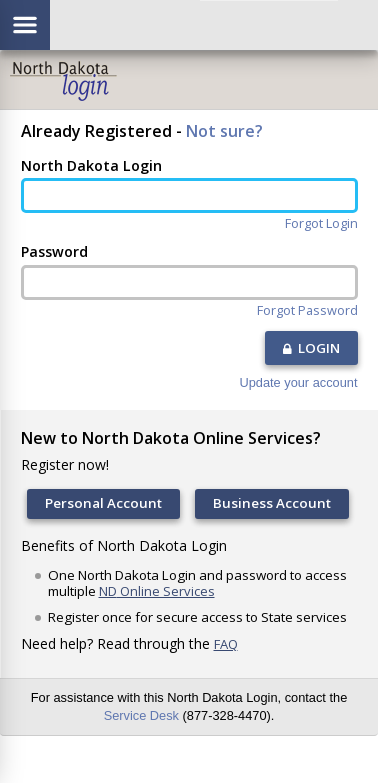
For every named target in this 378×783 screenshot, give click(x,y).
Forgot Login (321, 223)
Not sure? (224, 131)
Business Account (272, 503)
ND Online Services (157, 591)
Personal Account (103, 503)
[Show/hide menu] (25, 25)
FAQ (226, 644)
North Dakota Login (91, 166)
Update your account (298, 383)
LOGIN (311, 348)
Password (54, 252)
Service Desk (141, 715)
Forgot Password (307, 310)
